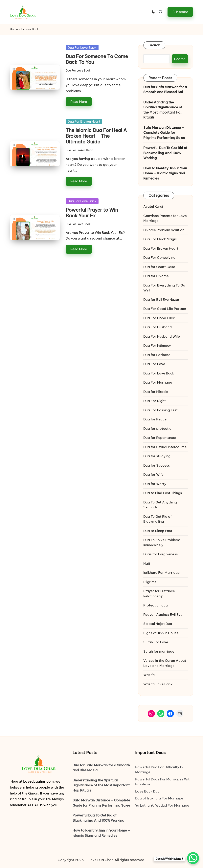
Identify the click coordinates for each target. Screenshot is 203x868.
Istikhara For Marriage (161, 573)
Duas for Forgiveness (161, 554)
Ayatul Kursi (153, 206)
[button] (180, 12)
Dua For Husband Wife (162, 336)
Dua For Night (155, 401)
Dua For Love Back (82, 48)
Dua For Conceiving (159, 258)
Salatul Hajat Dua (158, 624)
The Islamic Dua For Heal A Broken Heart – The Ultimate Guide (96, 136)
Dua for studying (157, 456)
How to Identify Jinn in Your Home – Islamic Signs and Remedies (165, 173)
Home (14, 29)
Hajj (147, 563)
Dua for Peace (155, 419)
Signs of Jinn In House (161, 633)
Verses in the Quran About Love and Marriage (165, 663)
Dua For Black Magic (160, 239)
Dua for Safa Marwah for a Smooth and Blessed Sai (165, 90)
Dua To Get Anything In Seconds (162, 505)
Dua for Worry (155, 484)
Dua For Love (154, 364)
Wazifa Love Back (158, 684)
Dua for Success (157, 465)
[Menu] (50, 12)
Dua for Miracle (156, 392)
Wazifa (149, 675)
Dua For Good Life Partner (165, 309)
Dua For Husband (158, 327)
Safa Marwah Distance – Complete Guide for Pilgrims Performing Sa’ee (164, 133)
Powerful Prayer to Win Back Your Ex (92, 213)
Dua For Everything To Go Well (164, 288)
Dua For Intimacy (157, 346)
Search (154, 45)
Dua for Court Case (159, 267)
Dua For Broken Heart (84, 121)
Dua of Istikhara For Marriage (159, 798)
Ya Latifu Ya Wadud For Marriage (163, 805)
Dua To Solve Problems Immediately (162, 542)
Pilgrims (150, 582)
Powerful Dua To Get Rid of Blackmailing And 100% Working (165, 153)
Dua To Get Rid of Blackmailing (158, 519)
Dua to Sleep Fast (158, 531)
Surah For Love (156, 642)
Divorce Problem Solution (164, 230)
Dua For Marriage (158, 382)
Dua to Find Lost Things (163, 493)
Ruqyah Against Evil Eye (163, 615)
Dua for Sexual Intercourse (165, 447)
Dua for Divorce (156, 276)
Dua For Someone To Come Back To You (97, 59)
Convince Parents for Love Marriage (165, 218)
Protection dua (156, 605)
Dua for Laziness (157, 355)
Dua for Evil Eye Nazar (161, 300)
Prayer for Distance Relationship (159, 594)
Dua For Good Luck (159, 318)
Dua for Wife (153, 475)
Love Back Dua (147, 791)
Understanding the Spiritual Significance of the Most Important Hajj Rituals (163, 110)
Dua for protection (158, 429)
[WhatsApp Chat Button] (193, 858)
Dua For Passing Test (160, 410)
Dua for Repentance (160, 438)
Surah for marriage (159, 651)
